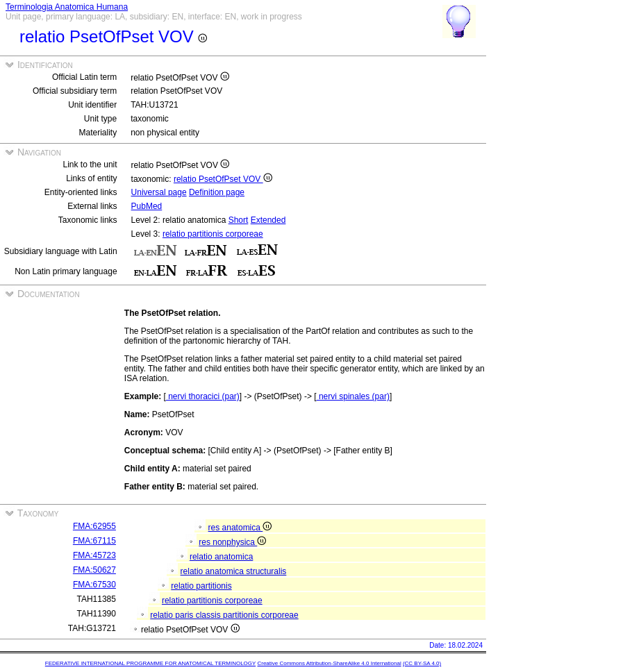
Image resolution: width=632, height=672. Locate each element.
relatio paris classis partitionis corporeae (224, 615)
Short (239, 220)
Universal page (159, 192)
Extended (268, 220)
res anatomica (240, 528)
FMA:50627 (94, 570)
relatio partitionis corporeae (213, 234)
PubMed (147, 206)
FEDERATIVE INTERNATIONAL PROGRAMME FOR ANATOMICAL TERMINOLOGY (150, 663)
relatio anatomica (221, 557)
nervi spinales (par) (353, 396)
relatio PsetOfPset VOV (223, 179)
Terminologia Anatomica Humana (67, 7)
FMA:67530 (94, 585)
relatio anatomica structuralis (234, 571)
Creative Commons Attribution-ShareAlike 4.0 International (329, 663)
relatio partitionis (201, 586)
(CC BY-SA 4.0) (422, 663)
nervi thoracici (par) (203, 396)
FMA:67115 (94, 541)
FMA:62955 (94, 526)
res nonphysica (232, 542)
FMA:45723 (94, 555)
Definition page (217, 192)
